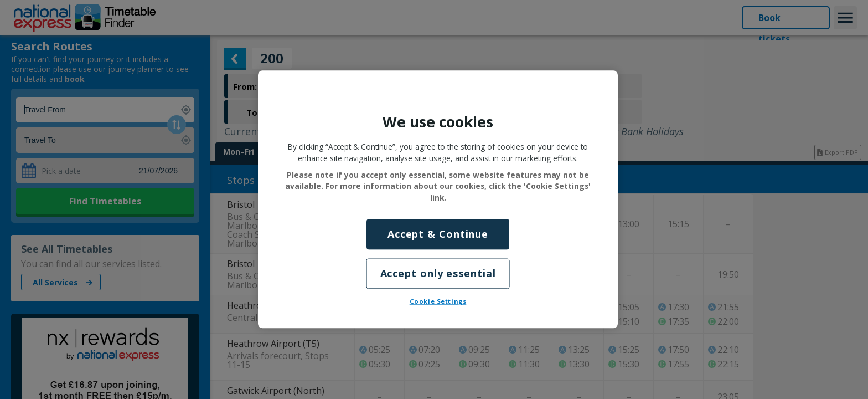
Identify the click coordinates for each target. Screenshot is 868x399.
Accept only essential (438, 274)
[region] (438, 199)
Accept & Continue (438, 234)
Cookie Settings (438, 302)
